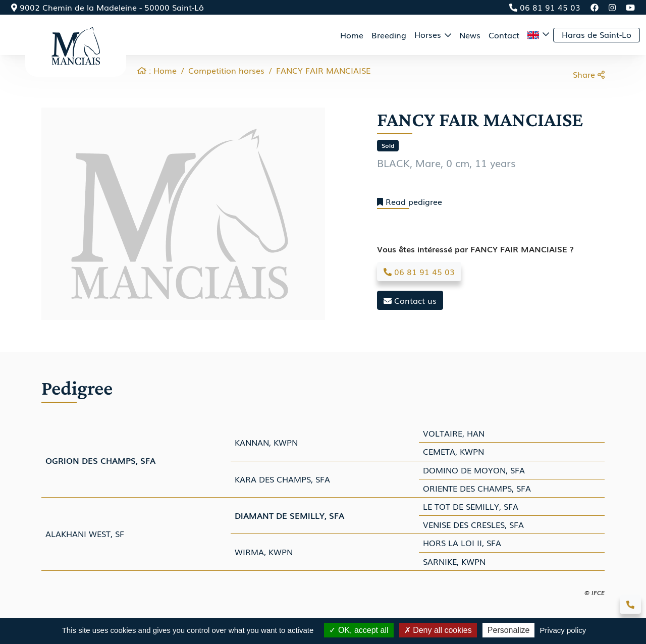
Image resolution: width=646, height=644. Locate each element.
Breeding (389, 35)
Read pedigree (410, 202)
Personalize (509, 630)
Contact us (410, 300)
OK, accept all (359, 630)
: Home (157, 70)
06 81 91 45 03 (545, 7)
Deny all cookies (438, 630)
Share (589, 74)
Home (352, 35)
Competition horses (226, 70)
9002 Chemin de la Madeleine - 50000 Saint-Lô (107, 7)
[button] (538, 35)
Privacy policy (563, 630)
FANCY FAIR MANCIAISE (323, 70)
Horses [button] (429, 34)
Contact (504, 35)
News (470, 35)
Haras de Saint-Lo (597, 34)
